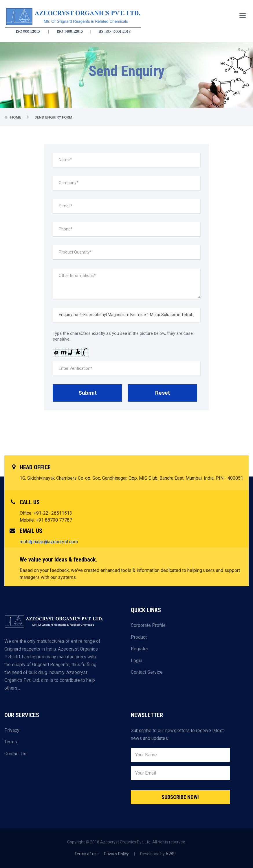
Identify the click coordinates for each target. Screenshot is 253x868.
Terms (11, 742)
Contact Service (147, 672)
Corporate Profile (148, 625)
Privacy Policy (116, 854)
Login (136, 661)
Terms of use (87, 854)
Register (140, 649)
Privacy (12, 730)
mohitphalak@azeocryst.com (49, 542)
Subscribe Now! (180, 797)
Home (16, 117)
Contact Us (15, 754)
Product (139, 637)
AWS (170, 854)
